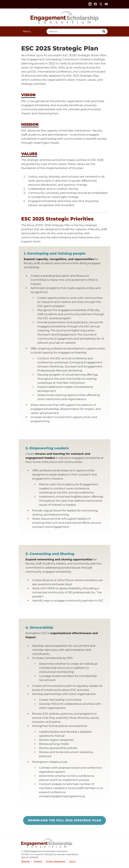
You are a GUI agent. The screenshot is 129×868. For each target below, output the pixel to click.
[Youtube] (106, 4)
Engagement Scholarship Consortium (64, 17)
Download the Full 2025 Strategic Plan (67, 822)
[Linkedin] (90, 4)
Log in (72, 861)
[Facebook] (95, 4)
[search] (104, 31)
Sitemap (25, 861)
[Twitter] (101, 4)
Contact (38, 861)
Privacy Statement (56, 861)
